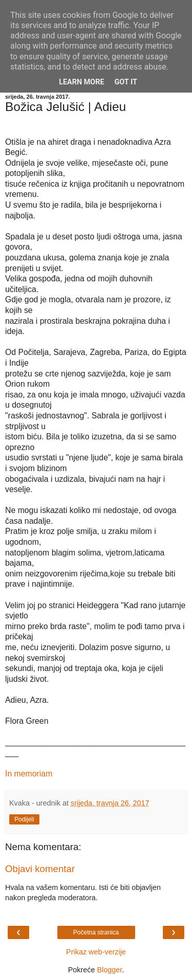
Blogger (109, 970)
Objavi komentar (40, 869)
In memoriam (29, 774)
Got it (126, 82)
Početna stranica (96, 932)
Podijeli (24, 819)
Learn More (81, 82)
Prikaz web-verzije (96, 952)
